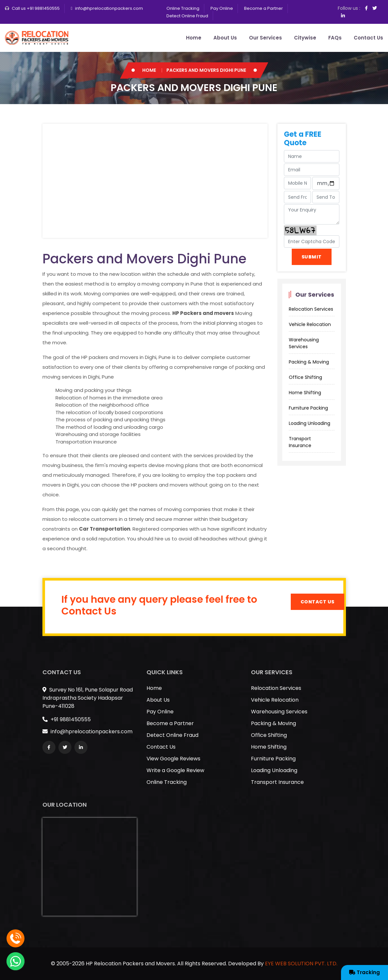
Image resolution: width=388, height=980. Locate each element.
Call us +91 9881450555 (36, 8)
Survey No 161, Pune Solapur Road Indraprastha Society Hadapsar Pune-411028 (88, 698)
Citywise (305, 38)
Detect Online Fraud (187, 16)
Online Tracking (183, 8)
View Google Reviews (173, 759)
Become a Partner (264, 8)
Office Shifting (305, 377)
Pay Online (222, 8)
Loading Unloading (310, 423)
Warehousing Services (304, 343)
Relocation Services (311, 309)
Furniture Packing (308, 408)
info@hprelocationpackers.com (109, 8)
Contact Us (368, 38)
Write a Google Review (175, 770)
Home (194, 38)
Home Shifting (305, 393)
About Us (225, 38)
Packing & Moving (309, 362)
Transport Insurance (300, 442)
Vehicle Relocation (310, 324)
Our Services (265, 38)
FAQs (335, 38)
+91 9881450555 (67, 719)
